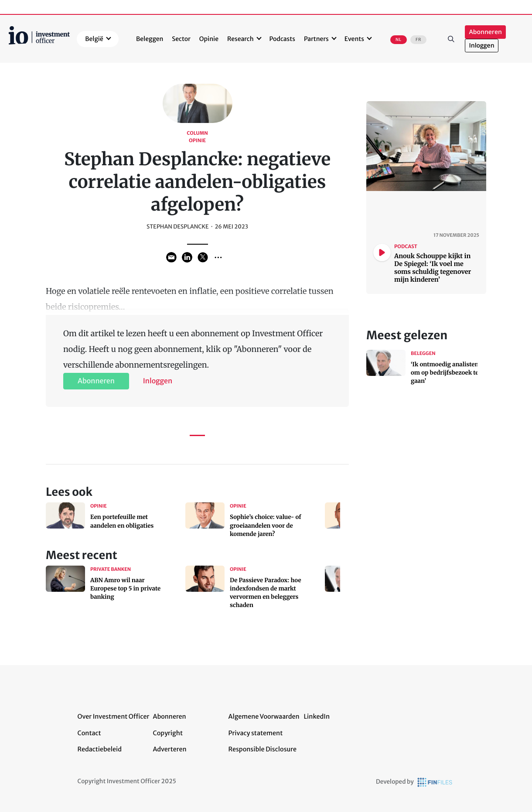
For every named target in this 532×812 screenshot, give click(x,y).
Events (354, 39)
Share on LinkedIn (187, 257)
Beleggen (150, 39)
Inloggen (481, 46)
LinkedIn (317, 716)
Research (240, 39)
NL (399, 40)
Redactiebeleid (100, 749)
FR (418, 40)
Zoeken (451, 39)
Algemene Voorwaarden (264, 716)
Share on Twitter (203, 257)
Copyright (168, 733)
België (94, 39)
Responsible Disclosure (263, 749)
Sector (181, 39)
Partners (316, 39)
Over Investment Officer (114, 716)
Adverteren (170, 749)
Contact (89, 733)
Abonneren (485, 32)
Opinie (209, 39)
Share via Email (171, 257)
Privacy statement (256, 733)
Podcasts (282, 39)
